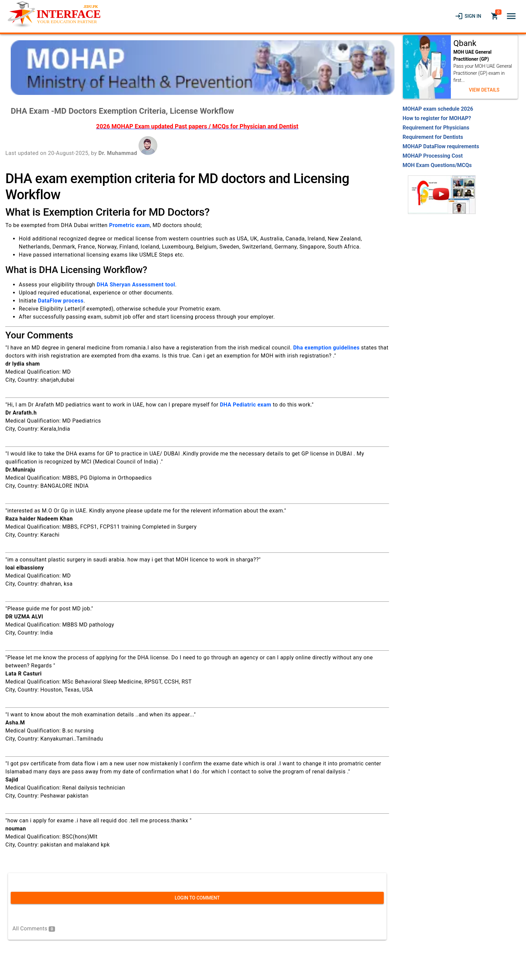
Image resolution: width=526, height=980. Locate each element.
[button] (511, 16)
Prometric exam (129, 225)
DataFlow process (61, 301)
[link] (468, 16)
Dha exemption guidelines (326, 348)
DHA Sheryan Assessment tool (136, 285)
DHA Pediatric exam (245, 405)
